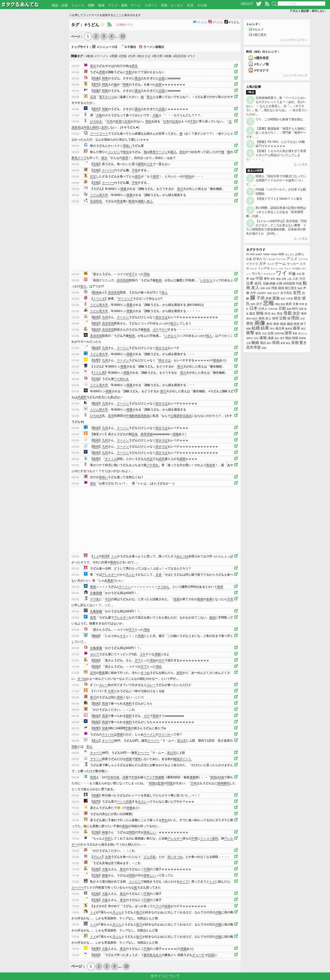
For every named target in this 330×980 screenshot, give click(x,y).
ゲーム (136, 5)
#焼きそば (144, 56)
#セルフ (258, 29)
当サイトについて (165, 976)
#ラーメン (102, 56)
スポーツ (151, 5)
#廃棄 (114, 56)
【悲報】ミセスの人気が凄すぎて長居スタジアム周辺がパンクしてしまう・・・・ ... (276, 155)
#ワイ (191, 56)
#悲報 (123, 56)
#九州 (132, 56)
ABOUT (247, 4)
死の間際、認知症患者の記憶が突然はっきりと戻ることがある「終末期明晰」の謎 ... (276, 212)
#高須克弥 (180, 56)
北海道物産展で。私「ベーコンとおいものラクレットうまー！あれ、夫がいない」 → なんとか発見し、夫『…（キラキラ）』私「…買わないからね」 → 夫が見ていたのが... (277, 106)
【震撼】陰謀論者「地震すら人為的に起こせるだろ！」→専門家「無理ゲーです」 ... (276, 133)
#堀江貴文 (260, 35)
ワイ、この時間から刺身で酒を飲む (279, 119)
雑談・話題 (60, 5)
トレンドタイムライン (294, 40)
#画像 (168, 56)
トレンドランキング (295, 75)
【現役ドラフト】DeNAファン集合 (279, 199)
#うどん (200, 22)
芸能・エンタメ (172, 5)
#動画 (90, 56)
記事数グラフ (125, 25)
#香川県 (157, 56)
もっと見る (301, 164)
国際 (91, 5)
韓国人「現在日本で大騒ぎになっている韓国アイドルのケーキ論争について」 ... (276, 180)
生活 (190, 5)
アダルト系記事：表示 (308, 11)
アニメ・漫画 (118, 5)
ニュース (78, 5)
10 (123, 36)
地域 (101, 5)
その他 (202, 5)
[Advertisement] (35, 88)
